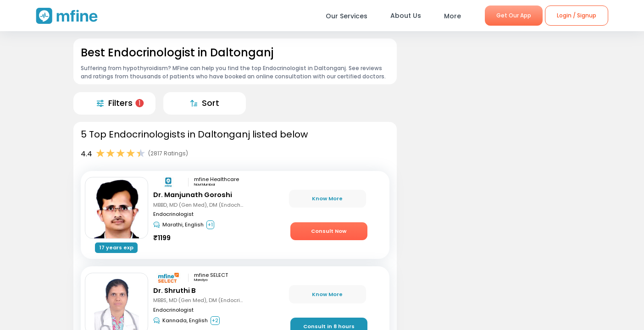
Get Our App (514, 15)
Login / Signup (577, 15)
